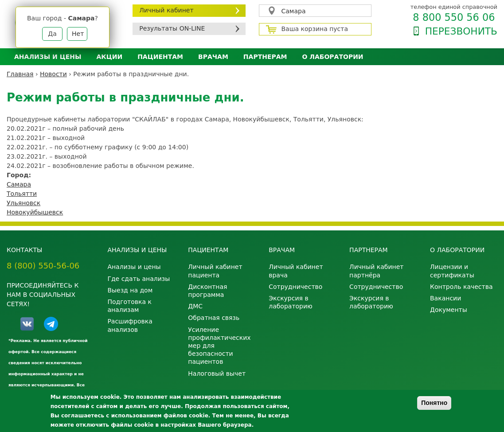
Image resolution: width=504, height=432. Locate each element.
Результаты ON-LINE (172, 28)
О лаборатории (333, 57)
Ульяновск (23, 203)
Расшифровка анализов (130, 325)
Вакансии (445, 298)
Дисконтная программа (207, 291)
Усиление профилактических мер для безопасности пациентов (219, 346)
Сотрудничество (295, 287)
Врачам (213, 57)
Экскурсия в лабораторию (291, 302)
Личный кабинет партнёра (376, 271)
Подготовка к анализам (129, 306)
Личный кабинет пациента (215, 271)
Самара (294, 11)
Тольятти (22, 194)
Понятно (434, 403)
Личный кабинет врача (296, 271)
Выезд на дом (130, 290)
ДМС (195, 306)
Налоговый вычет (217, 374)
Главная (20, 74)
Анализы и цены (48, 57)
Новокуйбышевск (35, 212)
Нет (78, 34)
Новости (53, 74)
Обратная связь (214, 318)
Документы (449, 310)
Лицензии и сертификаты (452, 271)
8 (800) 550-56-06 (43, 266)
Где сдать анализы (139, 279)
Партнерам (265, 57)
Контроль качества (461, 287)
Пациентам (160, 57)
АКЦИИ (109, 57)
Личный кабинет (166, 10)
